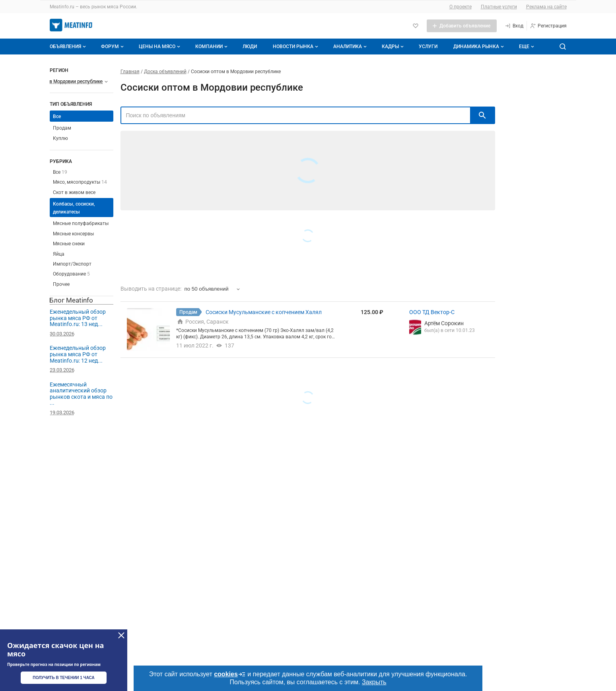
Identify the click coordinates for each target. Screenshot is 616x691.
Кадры (394, 47)
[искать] (482, 115)
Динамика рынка (479, 47)
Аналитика (351, 47)
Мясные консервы (73, 234)
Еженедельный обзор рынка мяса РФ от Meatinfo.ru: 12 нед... (78, 354)
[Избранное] (416, 26)
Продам (62, 128)
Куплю (60, 138)
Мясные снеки (69, 244)
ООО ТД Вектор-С (432, 312)
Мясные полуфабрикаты (81, 223)
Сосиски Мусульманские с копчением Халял (264, 312)
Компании (212, 47)
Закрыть (374, 682)
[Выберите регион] (79, 82)
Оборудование (71, 274)
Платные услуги (499, 7)
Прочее (61, 284)
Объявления (69, 47)
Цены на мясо (160, 47)
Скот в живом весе (74, 192)
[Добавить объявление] (462, 26)
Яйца (59, 254)
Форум (113, 47)
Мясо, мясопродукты (80, 182)
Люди (250, 47)
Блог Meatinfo (71, 300)
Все (57, 116)
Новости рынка (296, 47)
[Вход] (514, 26)
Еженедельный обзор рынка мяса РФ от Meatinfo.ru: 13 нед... (78, 318)
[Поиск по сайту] (563, 47)
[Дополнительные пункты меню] (526, 47)
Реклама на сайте (546, 7)
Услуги (428, 47)
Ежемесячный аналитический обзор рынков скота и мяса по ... (81, 394)
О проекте (461, 7)
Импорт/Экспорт (72, 264)
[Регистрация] (548, 26)
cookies (230, 674)
